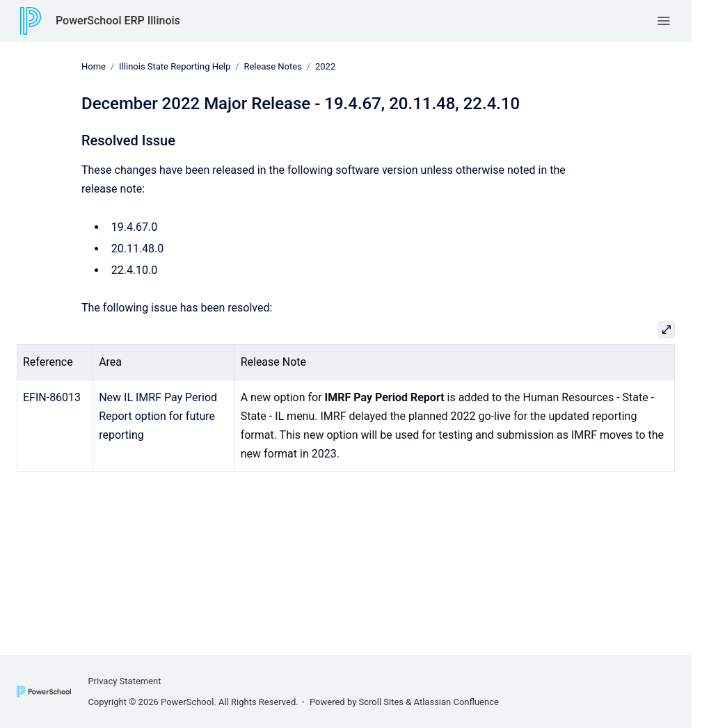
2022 (325, 66)
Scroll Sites (382, 702)
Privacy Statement (124, 681)
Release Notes (272, 66)
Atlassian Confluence (456, 702)
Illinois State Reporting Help (175, 66)
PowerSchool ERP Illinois (118, 21)
